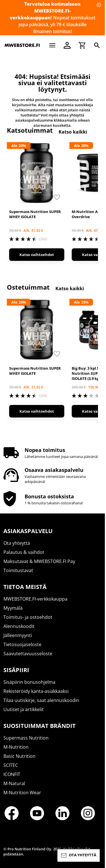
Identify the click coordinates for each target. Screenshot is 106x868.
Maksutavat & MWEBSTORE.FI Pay (39, 561)
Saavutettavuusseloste (28, 654)
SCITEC (11, 765)
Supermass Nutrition (26, 738)
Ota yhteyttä (17, 543)
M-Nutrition (16, 747)
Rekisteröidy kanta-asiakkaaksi (36, 691)
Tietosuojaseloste (22, 644)
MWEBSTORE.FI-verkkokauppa (35, 599)
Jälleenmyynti (18, 635)
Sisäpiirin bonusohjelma (29, 682)
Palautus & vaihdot (24, 552)
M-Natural (14, 783)
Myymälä (13, 608)
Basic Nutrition (19, 756)
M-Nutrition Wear (22, 793)
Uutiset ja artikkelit (24, 709)
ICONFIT (12, 774)
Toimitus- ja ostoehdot (28, 617)
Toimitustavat (18, 570)
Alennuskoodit (19, 626)
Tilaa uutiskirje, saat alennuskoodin (41, 700)
